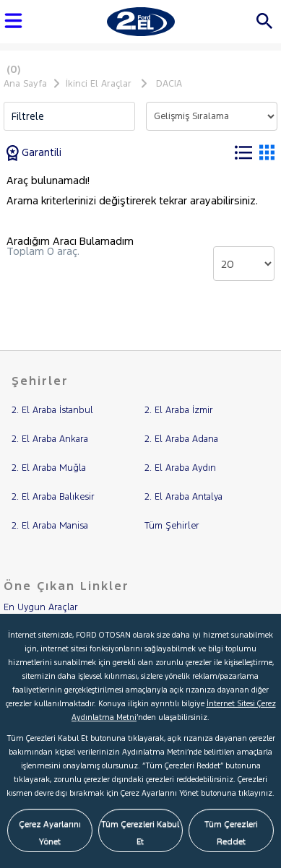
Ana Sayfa (25, 84)
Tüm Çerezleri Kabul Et (140, 833)
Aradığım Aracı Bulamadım (70, 241)
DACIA (169, 84)
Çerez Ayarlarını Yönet (50, 833)
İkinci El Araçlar (99, 84)
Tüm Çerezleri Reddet (231, 833)
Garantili (34, 152)
